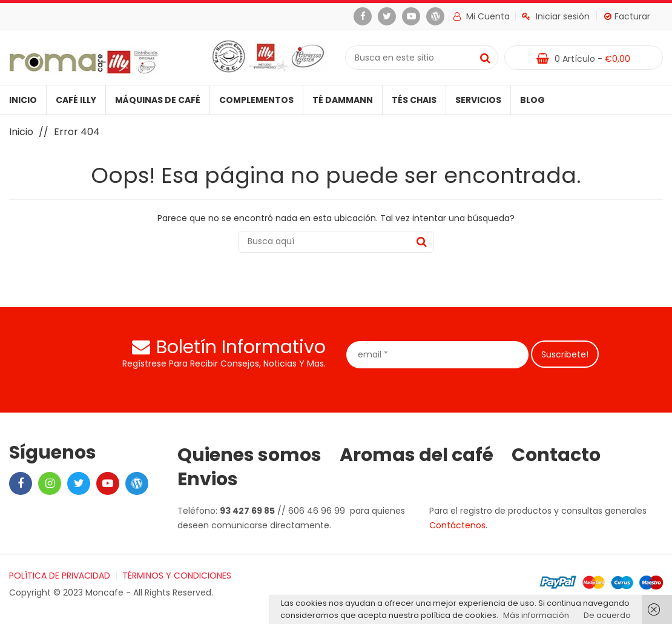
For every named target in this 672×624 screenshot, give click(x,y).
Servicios (478, 100)
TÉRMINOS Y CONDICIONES (177, 576)
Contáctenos (457, 525)
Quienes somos (249, 455)
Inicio (23, 100)
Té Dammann (343, 100)
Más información (536, 615)
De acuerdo (607, 615)
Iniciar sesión (556, 16)
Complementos (256, 100)
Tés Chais (414, 100)
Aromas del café (417, 455)
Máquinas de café (158, 100)
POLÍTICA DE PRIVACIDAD (60, 576)
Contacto (556, 455)
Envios (208, 479)
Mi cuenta (482, 16)
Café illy (76, 100)
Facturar (627, 16)
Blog (532, 100)
